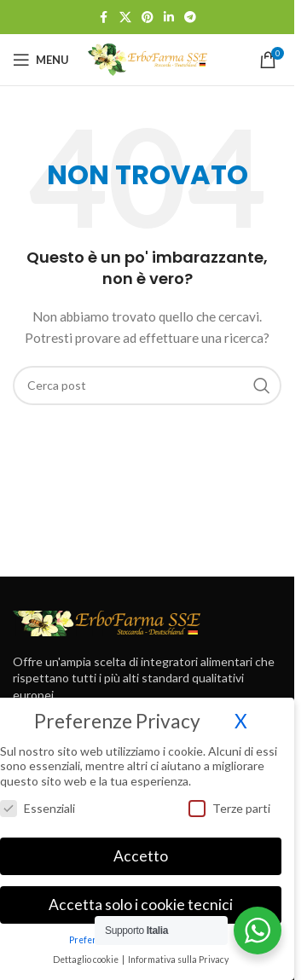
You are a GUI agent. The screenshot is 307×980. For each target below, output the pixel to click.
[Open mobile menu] (41, 60)
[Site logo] (148, 58)
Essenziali (38, 800)
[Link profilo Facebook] (104, 17)
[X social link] (125, 17)
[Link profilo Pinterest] (148, 17)
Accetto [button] (141, 849)
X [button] (241, 714)
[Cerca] (147, 386)
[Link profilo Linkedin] (169, 17)
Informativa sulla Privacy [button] (178, 953)
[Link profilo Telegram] (190, 17)
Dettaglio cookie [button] (87, 953)
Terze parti (229, 800)
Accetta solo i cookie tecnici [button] (141, 898)
